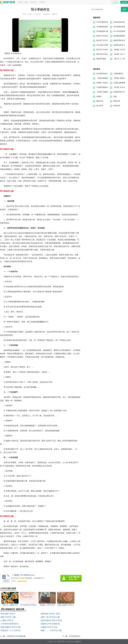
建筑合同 (100, 101)
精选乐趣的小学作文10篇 (11, 627)
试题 (115, 96)
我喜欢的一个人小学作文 (11, 630)
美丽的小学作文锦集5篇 (50, 624)
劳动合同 (117, 106)
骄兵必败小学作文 (8, 614)
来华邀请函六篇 (102, 31)
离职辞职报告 (101, 59)
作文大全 (33, 2)
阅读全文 (47, 14)
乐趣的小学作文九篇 (49, 627)
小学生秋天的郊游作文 (10, 624)
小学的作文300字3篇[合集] (16, 636)
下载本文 (54, 14)
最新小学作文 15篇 (8, 617)
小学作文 (42, 2)
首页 (26, 2)
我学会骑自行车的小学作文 (52, 620)
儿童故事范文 (118, 74)
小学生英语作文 (74, 636)
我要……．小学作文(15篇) (52, 630)
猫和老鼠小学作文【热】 (51, 614)
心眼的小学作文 (7, 620)
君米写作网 (61, 642)
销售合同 (117, 101)
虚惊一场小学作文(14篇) (51, 617)
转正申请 (100, 106)
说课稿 (99, 96)
